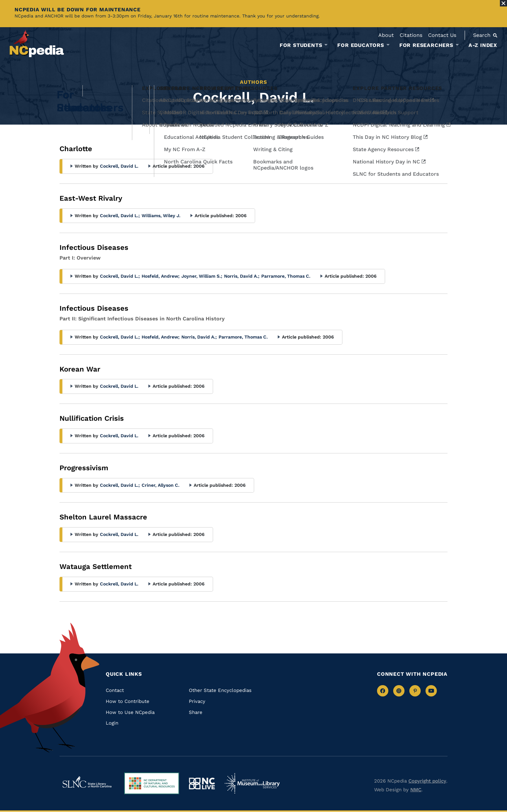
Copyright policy (427, 781)
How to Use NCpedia (130, 712)
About (386, 35)
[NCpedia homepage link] (37, 44)
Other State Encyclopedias (220, 690)
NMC (416, 790)
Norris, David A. (242, 276)
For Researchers (426, 45)
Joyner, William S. (202, 276)
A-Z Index (483, 45)
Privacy (197, 701)
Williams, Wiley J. (161, 216)
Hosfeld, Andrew (161, 276)
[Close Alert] (503, 3)
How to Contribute (128, 701)
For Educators (361, 45)
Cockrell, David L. (119, 166)
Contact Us (442, 35)
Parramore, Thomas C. (286, 276)
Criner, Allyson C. (161, 485)
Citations (411, 35)
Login (112, 723)
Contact (115, 690)
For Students (301, 45)
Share (196, 712)
